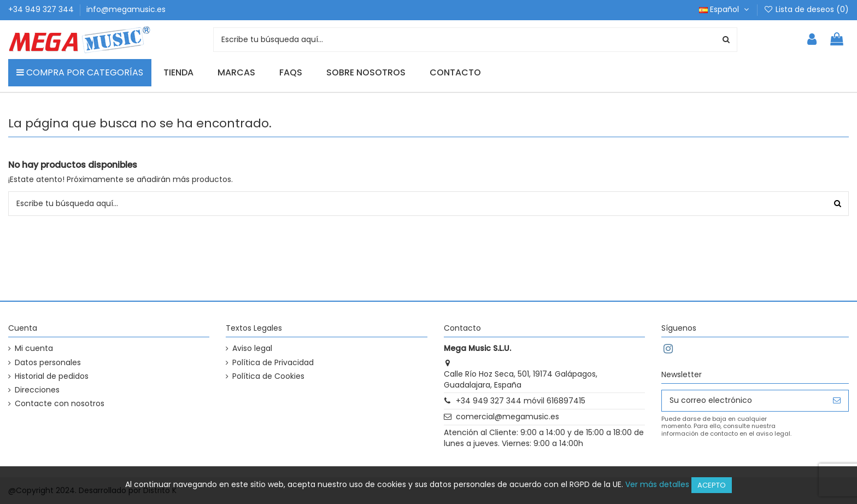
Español (725, 9)
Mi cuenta (34, 348)
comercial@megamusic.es (507, 417)
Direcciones (37, 390)
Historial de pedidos (52, 376)
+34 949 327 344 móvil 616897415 (521, 401)
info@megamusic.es (126, 9)
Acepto (712, 485)
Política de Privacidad (273, 363)
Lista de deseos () (806, 9)
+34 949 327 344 (42, 9)
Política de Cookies (268, 376)
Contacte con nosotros (60, 404)
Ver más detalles (657, 484)
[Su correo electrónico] (744, 401)
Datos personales (48, 363)
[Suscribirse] (837, 401)
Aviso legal (252, 348)
